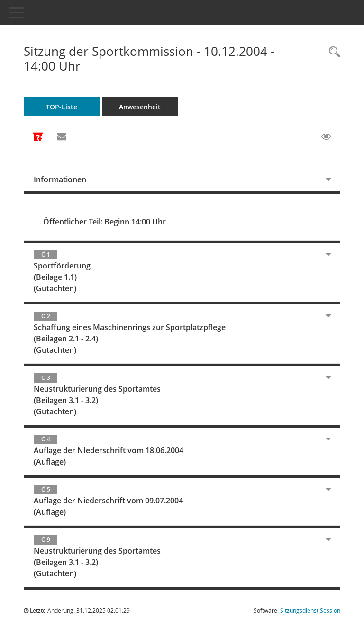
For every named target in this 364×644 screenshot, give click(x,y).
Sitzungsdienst (310, 611)
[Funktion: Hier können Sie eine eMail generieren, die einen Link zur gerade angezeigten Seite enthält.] (62, 137)
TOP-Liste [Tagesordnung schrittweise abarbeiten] (62, 107)
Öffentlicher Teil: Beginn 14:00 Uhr (105, 222)
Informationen (60, 179)
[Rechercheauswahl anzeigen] (332, 52)
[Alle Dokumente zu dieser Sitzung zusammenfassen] (38, 137)
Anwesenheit (140, 107)
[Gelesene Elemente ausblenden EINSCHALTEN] (326, 137)
